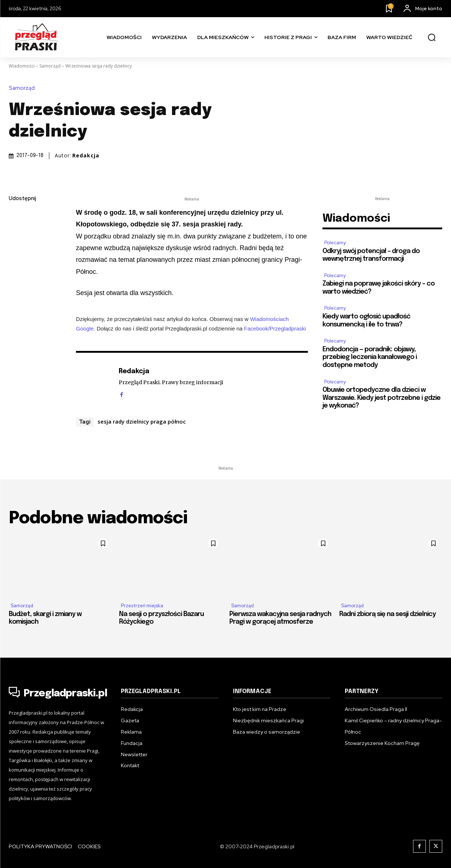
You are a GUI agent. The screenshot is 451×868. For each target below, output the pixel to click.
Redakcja (86, 156)
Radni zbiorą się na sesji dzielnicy (387, 614)
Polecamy (335, 243)
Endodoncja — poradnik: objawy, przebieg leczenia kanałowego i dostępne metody (370, 357)
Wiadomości (22, 66)
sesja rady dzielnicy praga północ (142, 421)
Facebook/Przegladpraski (275, 328)
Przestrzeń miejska (142, 606)
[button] (432, 38)
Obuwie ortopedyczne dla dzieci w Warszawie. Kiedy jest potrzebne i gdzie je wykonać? (381, 398)
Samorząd (50, 66)
